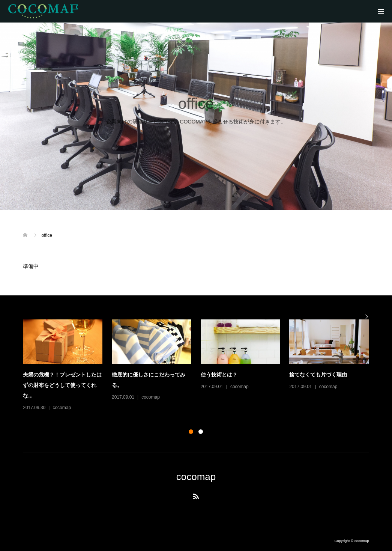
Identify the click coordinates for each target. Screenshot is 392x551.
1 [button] (191, 432)
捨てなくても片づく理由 (318, 375)
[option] (201, 366)
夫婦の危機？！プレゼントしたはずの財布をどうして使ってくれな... (62, 385)
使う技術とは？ (219, 375)
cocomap (62, 408)
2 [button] (201, 432)
